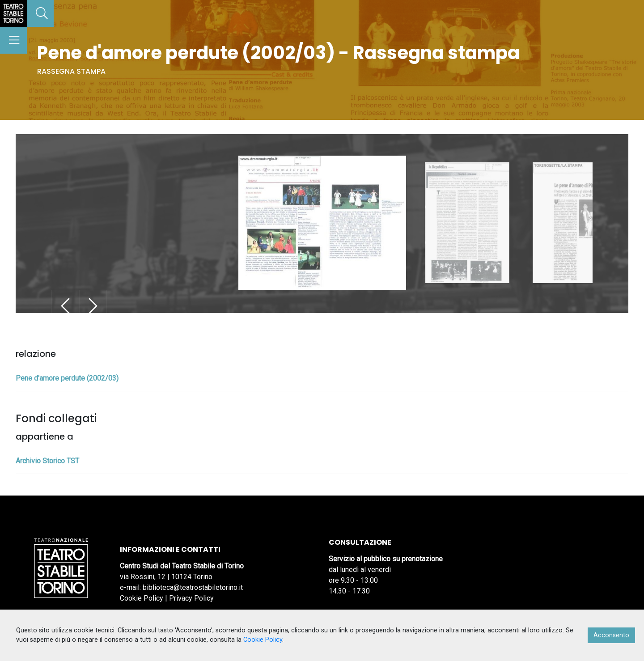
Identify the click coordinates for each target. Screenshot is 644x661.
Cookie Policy (142, 598)
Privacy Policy (191, 598)
